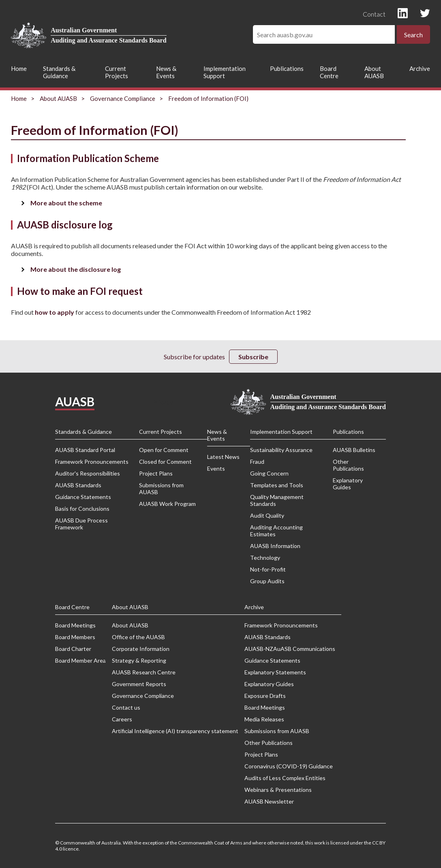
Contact (374, 14)
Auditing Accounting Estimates (276, 531)
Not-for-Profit (268, 569)
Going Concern (269, 473)
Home (19, 68)
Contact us (126, 707)
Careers (122, 719)
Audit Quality (267, 515)
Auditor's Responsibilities (88, 473)
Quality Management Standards (277, 500)
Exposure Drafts (265, 696)
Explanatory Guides (348, 484)
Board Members (75, 637)
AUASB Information (275, 546)
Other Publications (348, 465)
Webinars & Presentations (278, 790)
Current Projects (117, 72)
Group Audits (267, 581)
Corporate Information (141, 649)
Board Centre (329, 72)
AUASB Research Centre (144, 672)
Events (216, 468)
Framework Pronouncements (92, 462)
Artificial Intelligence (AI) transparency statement (175, 731)
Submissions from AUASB (161, 488)
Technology (265, 558)
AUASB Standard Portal (85, 450)
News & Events (166, 72)
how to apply (55, 312)
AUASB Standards (78, 485)
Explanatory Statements (275, 672)
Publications (287, 68)
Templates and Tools (277, 485)
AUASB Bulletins (354, 450)
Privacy (163, 402)
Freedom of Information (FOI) (208, 98)
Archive (420, 68)
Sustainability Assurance (281, 450)
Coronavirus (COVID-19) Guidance (289, 766)
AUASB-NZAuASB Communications (290, 649)
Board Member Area (80, 660)
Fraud (257, 462)
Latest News (223, 457)
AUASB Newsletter (269, 801)
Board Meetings (75, 625)
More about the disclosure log (76, 269)
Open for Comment (164, 450)
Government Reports (139, 684)
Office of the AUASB (138, 637)
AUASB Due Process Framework (81, 524)
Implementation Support (225, 72)
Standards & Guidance (59, 72)
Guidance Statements (83, 497)
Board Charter (73, 649)
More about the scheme (66, 203)
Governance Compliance (123, 98)
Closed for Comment (165, 462)
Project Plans (156, 473)
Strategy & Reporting (139, 660)
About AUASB (374, 72)
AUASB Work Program (167, 504)
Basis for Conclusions (82, 509)
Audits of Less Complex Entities (285, 778)
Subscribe (253, 357)
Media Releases (264, 719)
